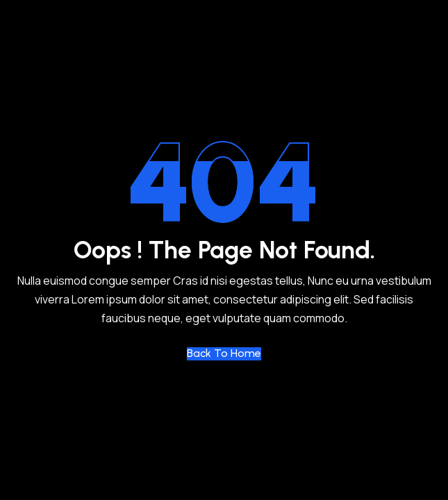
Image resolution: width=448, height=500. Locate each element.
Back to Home (224, 353)
